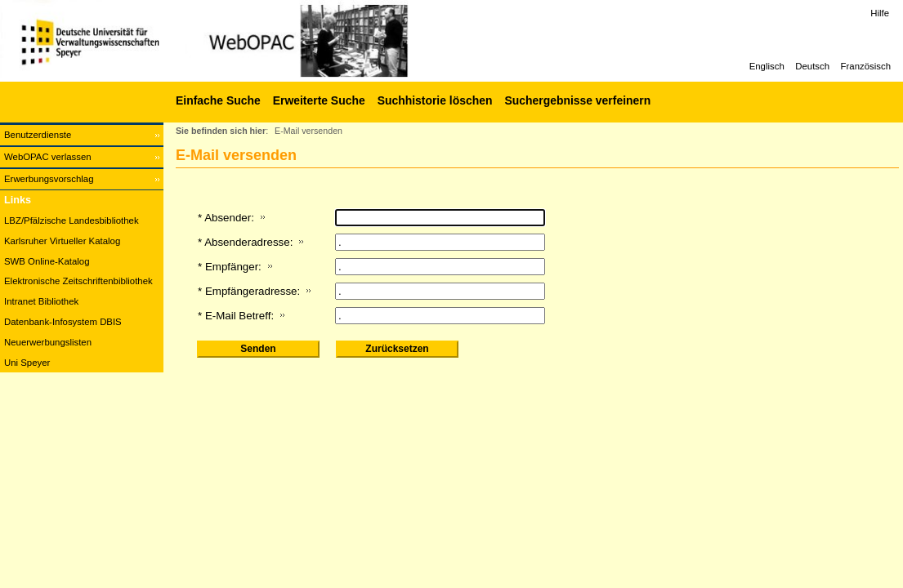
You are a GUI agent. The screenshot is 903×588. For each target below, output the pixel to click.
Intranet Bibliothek (41, 301)
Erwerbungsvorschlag (49, 179)
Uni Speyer (27, 363)
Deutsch (812, 66)
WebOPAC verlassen (48, 157)
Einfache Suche (218, 100)
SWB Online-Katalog (47, 261)
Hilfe (880, 13)
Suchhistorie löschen (435, 100)
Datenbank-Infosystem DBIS (63, 322)
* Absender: (226, 218)
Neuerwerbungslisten (48, 342)
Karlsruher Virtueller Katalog (62, 241)
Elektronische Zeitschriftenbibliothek (78, 281)
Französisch (866, 66)
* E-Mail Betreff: (236, 316)
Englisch (767, 66)
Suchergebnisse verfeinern (577, 100)
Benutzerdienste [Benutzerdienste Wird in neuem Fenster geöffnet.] (38, 135)
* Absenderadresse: (245, 242)
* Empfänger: (230, 267)
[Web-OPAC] (245, 41)
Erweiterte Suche (319, 100)
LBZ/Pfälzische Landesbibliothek (72, 220)
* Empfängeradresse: (249, 291)
